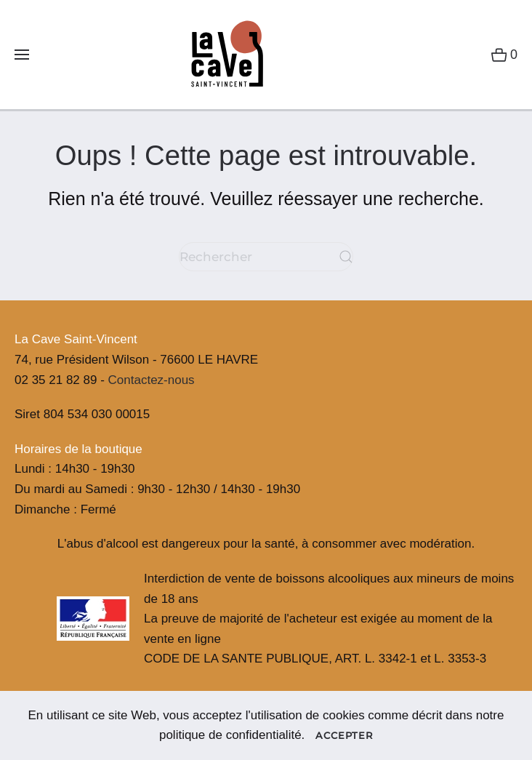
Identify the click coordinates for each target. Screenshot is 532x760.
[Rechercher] (266, 257)
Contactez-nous (152, 380)
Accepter (344, 735)
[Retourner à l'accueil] (221, 55)
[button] (22, 55)
